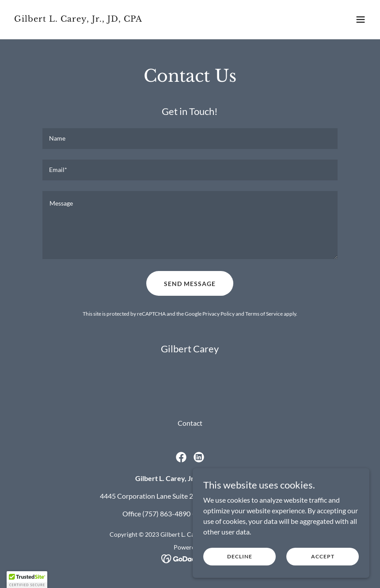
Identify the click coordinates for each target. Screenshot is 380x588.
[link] (78, 19)
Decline (240, 556)
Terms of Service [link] (264, 314)
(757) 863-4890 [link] (166, 514)
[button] (361, 19)
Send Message (190, 284)
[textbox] (190, 139)
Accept (323, 556)
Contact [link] (190, 423)
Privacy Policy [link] (218, 314)
